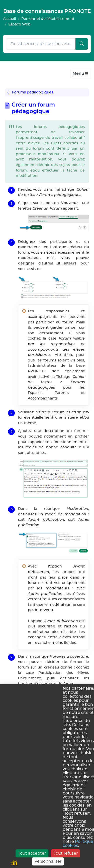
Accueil (10, 19)
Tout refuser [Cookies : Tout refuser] (66, 853)
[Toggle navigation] (81, 74)
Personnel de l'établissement (48, 19)
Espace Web (19, 24)
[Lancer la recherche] (82, 44)
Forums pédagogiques (30, 92)
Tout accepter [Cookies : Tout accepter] (32, 853)
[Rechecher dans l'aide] (41, 44)
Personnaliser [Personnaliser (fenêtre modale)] (48, 861)
